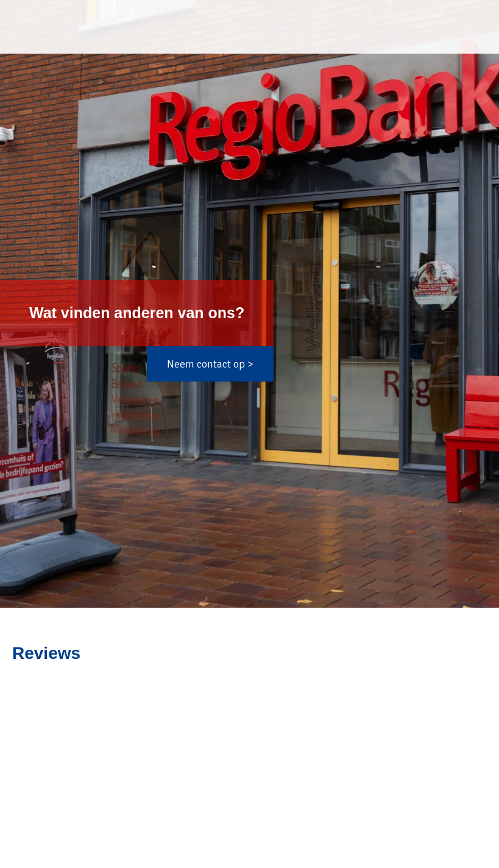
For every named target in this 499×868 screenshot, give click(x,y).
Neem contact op (206, 364)
